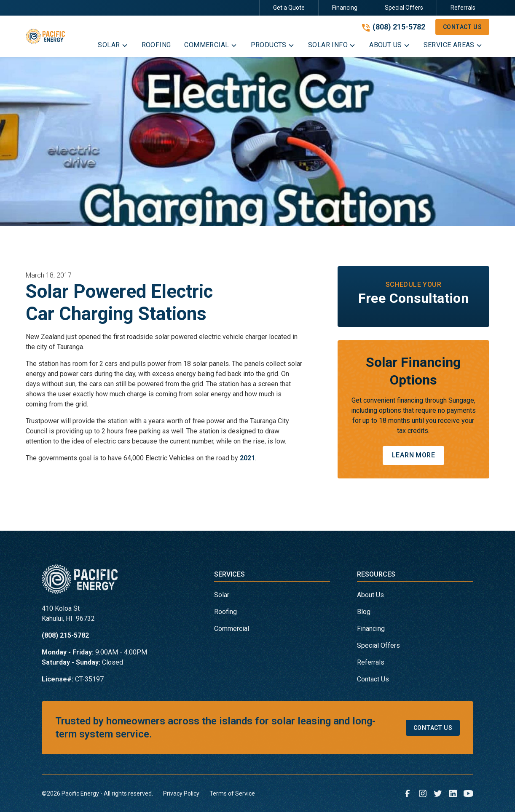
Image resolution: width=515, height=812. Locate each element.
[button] (113, 47)
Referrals (463, 8)
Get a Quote (289, 8)
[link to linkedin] (453, 793)
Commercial (232, 629)
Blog (364, 612)
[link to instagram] (423, 793)
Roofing (225, 612)
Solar (222, 595)
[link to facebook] (408, 793)
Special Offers (404, 8)
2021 (247, 458)
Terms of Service (232, 793)
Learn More (413, 455)
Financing (345, 8)
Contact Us (462, 27)
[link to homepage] (45, 36)
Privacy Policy (181, 793)
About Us (370, 595)
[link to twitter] (438, 793)
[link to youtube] (468, 793)
